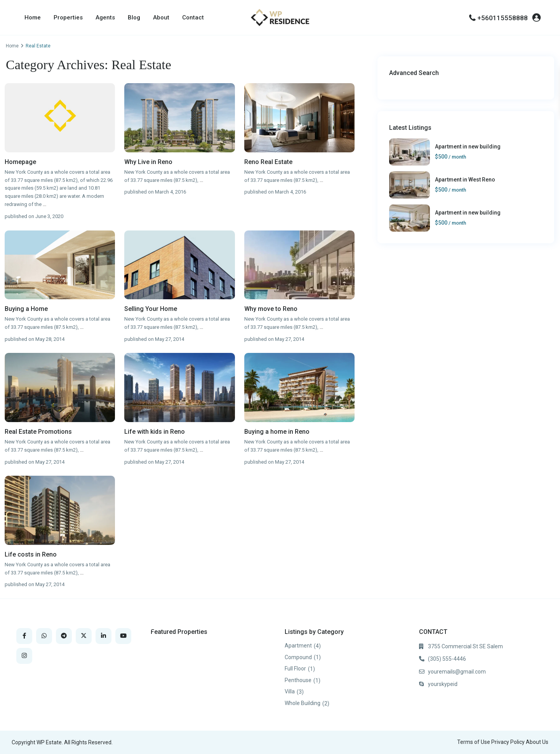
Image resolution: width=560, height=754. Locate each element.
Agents (105, 17)
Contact (193, 17)
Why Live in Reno (148, 162)
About (161, 17)
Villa (290, 691)
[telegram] (64, 636)
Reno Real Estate (268, 162)
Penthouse (298, 680)
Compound (298, 657)
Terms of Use (474, 742)
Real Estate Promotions (38, 432)
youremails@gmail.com (457, 672)
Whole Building (303, 703)
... (44, 204)
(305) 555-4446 (447, 659)
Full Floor (295, 668)
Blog (134, 17)
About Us (537, 742)
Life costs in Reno (31, 554)
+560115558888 (503, 18)
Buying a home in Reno (277, 432)
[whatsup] (44, 636)
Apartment (298, 646)
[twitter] (84, 636)
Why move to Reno (271, 309)
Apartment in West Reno (465, 180)
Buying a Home (26, 309)
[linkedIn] (103, 636)
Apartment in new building (468, 147)
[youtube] (123, 636)
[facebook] (24, 636)
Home (33, 17)
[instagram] (24, 656)
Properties (68, 17)
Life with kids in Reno (155, 432)
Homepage (20, 162)
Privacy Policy (508, 742)
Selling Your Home (151, 309)
